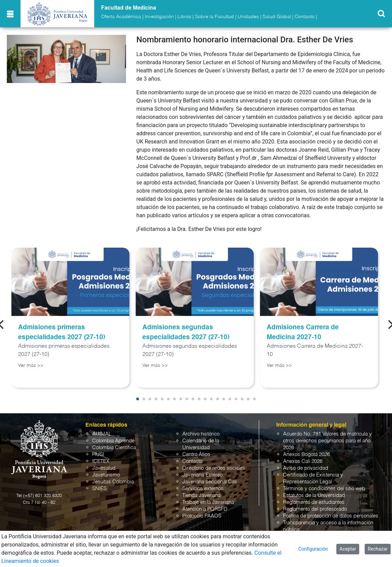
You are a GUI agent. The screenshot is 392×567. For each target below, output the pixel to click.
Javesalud (104, 468)
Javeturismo (106, 475)
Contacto (305, 17)
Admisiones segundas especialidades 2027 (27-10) (186, 332)
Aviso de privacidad (306, 468)
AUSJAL (102, 434)
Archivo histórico (201, 434)
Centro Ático (196, 454)
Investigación (159, 17)
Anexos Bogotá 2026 (306, 454)
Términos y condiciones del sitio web (324, 489)
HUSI (98, 454)
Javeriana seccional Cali (209, 482)
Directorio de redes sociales (214, 468)
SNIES (99, 489)
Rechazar (378, 549)
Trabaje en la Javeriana (208, 502)
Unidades (248, 17)
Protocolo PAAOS (202, 516)
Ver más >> (31, 365)
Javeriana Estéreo (202, 475)
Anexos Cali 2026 (303, 461)
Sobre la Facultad (214, 17)
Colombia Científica (114, 448)
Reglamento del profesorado (315, 509)
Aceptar (348, 549)
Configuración (313, 549)
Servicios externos (203, 489)
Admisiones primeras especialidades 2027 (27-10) (62, 332)
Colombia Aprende (113, 441)
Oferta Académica (121, 17)
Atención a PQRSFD (205, 509)
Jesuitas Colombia (113, 482)
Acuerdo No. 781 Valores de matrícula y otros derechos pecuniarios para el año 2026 (327, 441)
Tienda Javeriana (201, 495)
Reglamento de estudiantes (314, 502)
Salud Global (277, 17)
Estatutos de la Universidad (314, 495)
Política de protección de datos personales (331, 516)
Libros (184, 17)
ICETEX (101, 461)
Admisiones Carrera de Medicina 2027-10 (303, 332)
